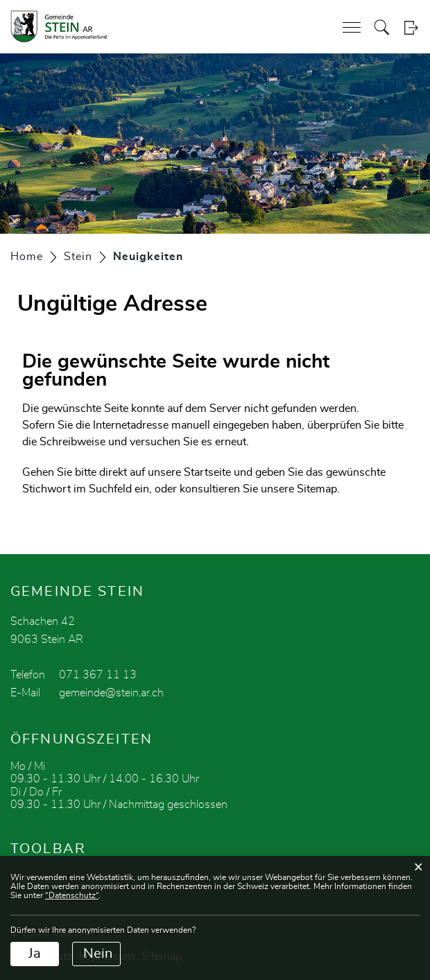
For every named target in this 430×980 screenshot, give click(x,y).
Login (411, 27)
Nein (98, 954)
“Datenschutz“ (72, 895)
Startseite (207, 472)
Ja (35, 954)
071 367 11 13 (98, 675)
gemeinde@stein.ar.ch (111, 693)
